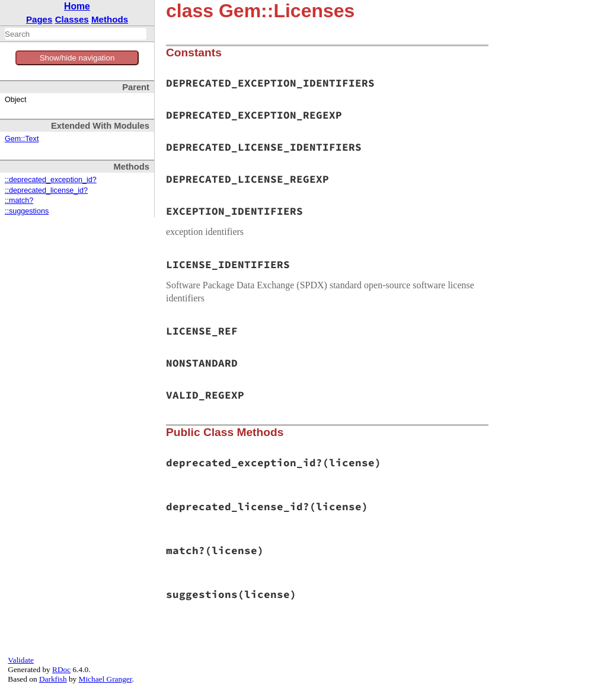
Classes (72, 19)
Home (77, 6)
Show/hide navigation (77, 58)
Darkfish (53, 679)
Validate (21, 660)
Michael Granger (106, 679)
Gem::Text (22, 139)
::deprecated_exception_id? (51, 180)
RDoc (61, 669)
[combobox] (76, 34)
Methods (110, 19)
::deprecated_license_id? (46, 190)
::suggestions (27, 211)
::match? (19, 201)
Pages (39, 19)
